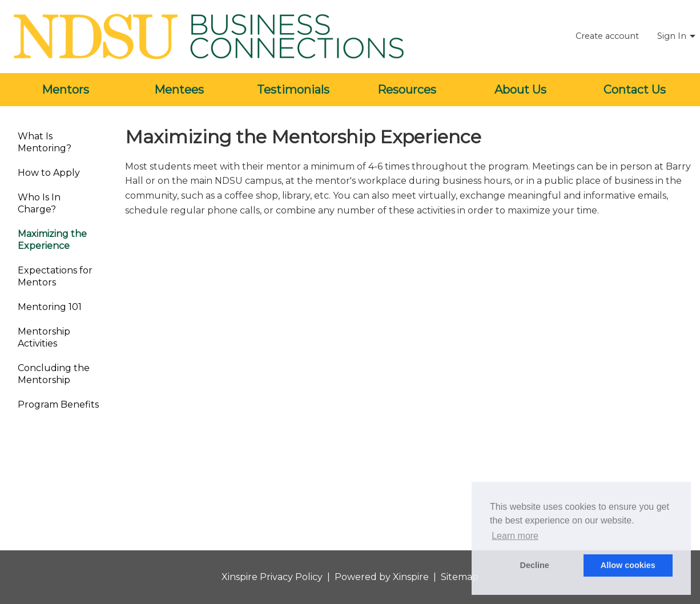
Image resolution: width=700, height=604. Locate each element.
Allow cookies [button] (628, 565)
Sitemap (460, 577)
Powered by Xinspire (382, 577)
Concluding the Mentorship (54, 374)
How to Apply (49, 173)
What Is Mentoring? (45, 142)
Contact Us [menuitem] (635, 90)
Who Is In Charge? (39, 203)
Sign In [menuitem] (672, 36)
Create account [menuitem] (607, 36)
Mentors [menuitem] (65, 90)
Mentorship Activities (44, 337)
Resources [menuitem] (407, 90)
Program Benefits (58, 404)
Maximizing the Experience (52, 240)
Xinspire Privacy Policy (272, 577)
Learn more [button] (515, 536)
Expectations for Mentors (55, 276)
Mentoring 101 (50, 307)
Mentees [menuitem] (179, 90)
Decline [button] (535, 565)
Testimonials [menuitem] (293, 90)
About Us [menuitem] (520, 90)
